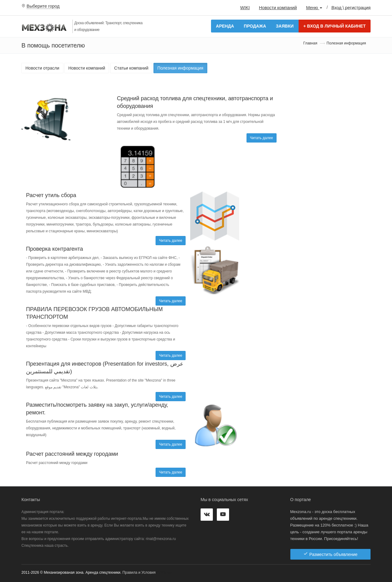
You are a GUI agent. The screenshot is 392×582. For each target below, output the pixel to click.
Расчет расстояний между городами (72, 454)
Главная (310, 43)
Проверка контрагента (55, 249)
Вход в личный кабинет (335, 26)
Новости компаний (278, 8)
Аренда (225, 26)
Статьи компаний (131, 68)
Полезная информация (180, 68)
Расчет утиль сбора (51, 195)
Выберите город (43, 6)
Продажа (255, 26)
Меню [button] (314, 8)
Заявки (285, 26)
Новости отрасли (42, 68)
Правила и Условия (139, 572)
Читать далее (262, 138)
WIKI (245, 8)
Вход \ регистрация (351, 7)
